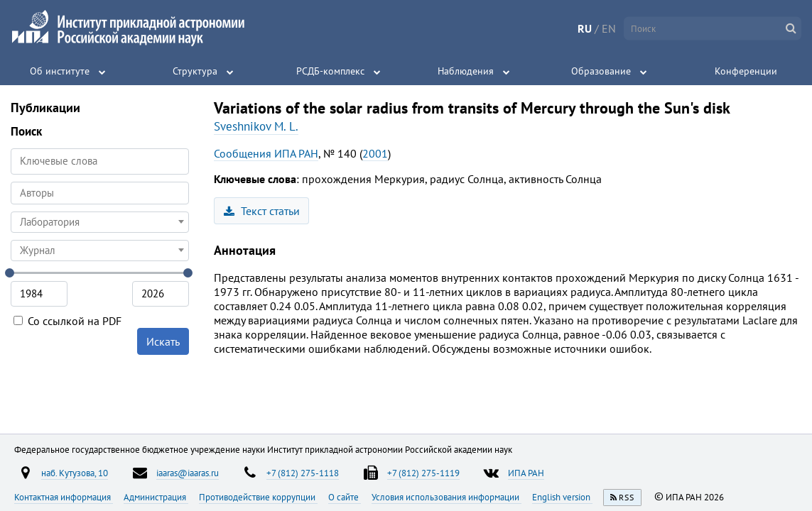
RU (585, 28)
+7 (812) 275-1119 (423, 473)
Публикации (45, 108)
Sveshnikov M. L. (256, 126)
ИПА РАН (526, 473)
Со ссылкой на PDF (67, 321)
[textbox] (100, 222)
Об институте (60, 71)
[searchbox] (100, 193)
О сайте (345, 497)
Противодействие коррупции (258, 497)
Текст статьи (262, 211)
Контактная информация (64, 497)
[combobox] (100, 193)
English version (562, 497)
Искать (163, 341)
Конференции (746, 71)
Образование (601, 71)
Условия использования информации (446, 497)
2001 (375, 153)
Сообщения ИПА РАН (266, 153)
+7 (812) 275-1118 (303, 473)
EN (609, 28)
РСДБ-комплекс (330, 71)
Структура (195, 71)
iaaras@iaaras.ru (188, 473)
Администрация (156, 497)
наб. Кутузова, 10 (75, 473)
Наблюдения (466, 71)
